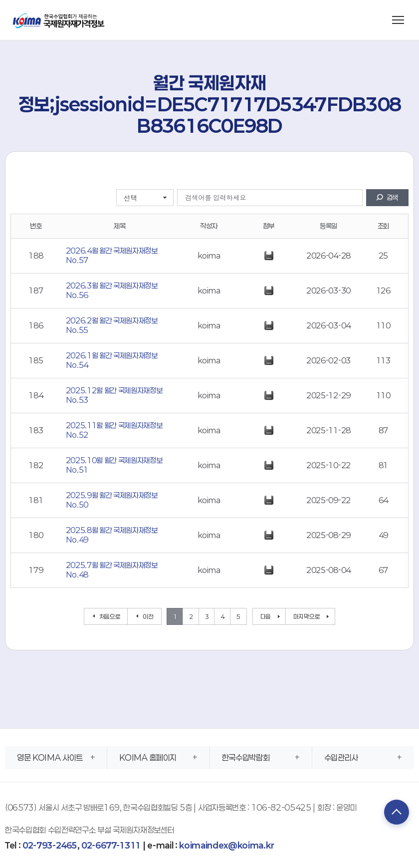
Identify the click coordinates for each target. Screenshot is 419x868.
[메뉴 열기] (398, 20)
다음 (266, 616)
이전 (148, 616)
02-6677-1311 (111, 845)
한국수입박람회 (246, 757)
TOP (397, 812)
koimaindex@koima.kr (226, 845)
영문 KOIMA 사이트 (50, 757)
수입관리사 (341, 757)
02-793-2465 (50, 845)
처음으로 (110, 616)
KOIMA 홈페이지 (148, 757)
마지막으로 (307, 616)
